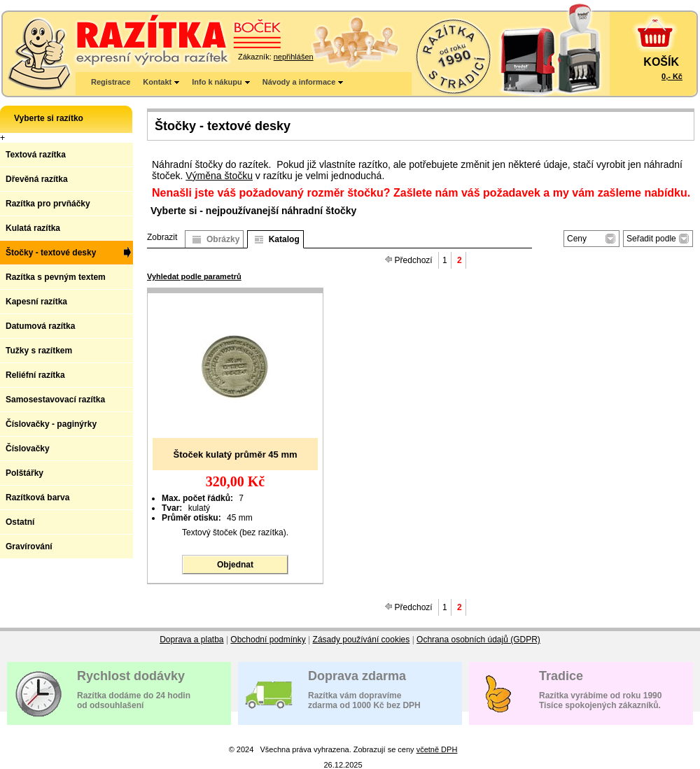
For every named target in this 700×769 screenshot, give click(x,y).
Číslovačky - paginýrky (51, 424)
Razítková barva (37, 498)
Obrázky (223, 239)
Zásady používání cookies (362, 640)
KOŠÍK (661, 62)
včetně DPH (437, 749)
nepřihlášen (294, 57)
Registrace (111, 82)
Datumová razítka (40, 326)
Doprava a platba (191, 640)
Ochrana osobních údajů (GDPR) (478, 640)
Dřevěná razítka (37, 179)
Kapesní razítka (36, 302)
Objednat (235, 565)
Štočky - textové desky (51, 253)
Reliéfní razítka (35, 375)
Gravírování (29, 546)
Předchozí (409, 260)
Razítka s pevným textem (56, 277)
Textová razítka (36, 155)
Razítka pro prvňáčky (48, 204)
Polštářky (24, 473)
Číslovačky (28, 449)
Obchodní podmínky (268, 640)
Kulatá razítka (33, 228)
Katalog (284, 239)
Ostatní (20, 522)
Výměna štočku (219, 176)
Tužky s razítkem (39, 351)
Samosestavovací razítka (55, 400)
